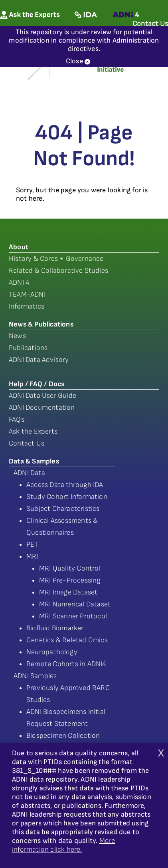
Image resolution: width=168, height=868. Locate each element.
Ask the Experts (33, 431)
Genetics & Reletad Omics (67, 640)
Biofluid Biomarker (55, 628)
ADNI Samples (35, 676)
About (19, 247)
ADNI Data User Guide (42, 396)
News (17, 336)
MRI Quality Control (70, 568)
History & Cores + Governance (56, 259)
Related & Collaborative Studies (58, 271)
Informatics (27, 306)
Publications (28, 348)
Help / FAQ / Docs (37, 384)
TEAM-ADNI (27, 294)
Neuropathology (52, 652)
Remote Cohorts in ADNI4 (66, 664)
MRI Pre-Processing (70, 580)
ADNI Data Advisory (39, 360)
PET (33, 544)
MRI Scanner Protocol (73, 616)
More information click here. (63, 845)
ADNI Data (29, 473)
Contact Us (27, 443)
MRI (32, 556)
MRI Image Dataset (68, 592)
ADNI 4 (19, 282)
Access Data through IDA (65, 485)
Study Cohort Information (67, 497)
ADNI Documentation (42, 408)
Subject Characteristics (63, 509)
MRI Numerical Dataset (75, 604)
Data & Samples (34, 461)
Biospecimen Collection (63, 736)
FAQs (17, 419)
